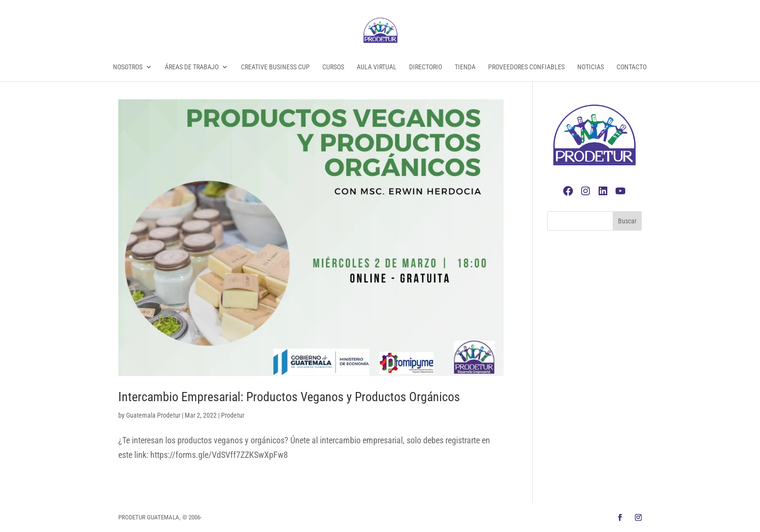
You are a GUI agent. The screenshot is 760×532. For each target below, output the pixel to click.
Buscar (627, 221)
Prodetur (233, 415)
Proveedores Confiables (526, 67)
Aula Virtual (377, 67)
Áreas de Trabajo (192, 67)
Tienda (465, 67)
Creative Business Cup (275, 67)
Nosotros (128, 67)
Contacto (632, 67)
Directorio (426, 67)
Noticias (591, 67)
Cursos (333, 67)
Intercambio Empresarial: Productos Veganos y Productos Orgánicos (289, 397)
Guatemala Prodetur (153, 415)
